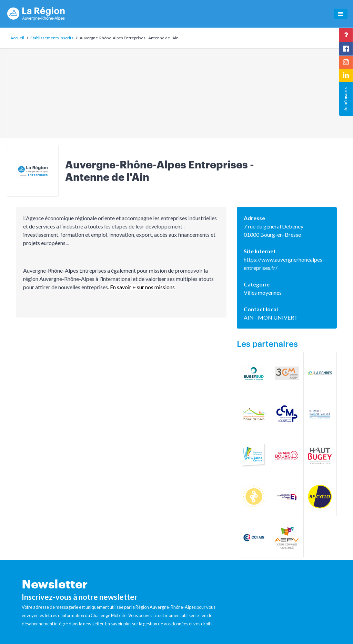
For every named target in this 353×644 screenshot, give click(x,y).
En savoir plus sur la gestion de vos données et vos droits (159, 624)
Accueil (17, 38)
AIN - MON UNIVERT (271, 317)
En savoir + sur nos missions (142, 287)
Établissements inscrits (52, 38)
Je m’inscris (345, 99)
